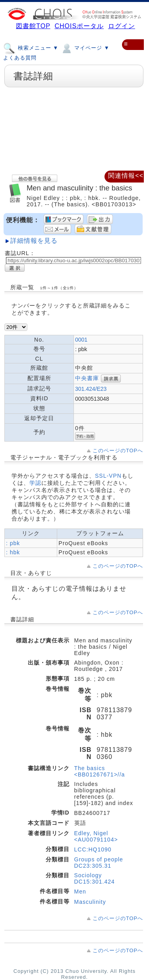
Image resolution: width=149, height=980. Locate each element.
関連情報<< (126, 176)
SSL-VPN (108, 476)
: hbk (13, 552)
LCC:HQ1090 (93, 849)
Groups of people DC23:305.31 (99, 863)
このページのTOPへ (118, 451)
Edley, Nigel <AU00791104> (96, 836)
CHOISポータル (79, 26)
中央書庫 (87, 378)
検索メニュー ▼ (31, 48)
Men (80, 892)
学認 (35, 483)
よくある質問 (20, 58)
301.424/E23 (91, 389)
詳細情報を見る (34, 241)
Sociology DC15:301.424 (95, 878)
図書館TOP (33, 26)
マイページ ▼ (85, 48)
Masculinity (90, 902)
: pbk (13, 543)
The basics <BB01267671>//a (100, 771)
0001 (81, 340)
